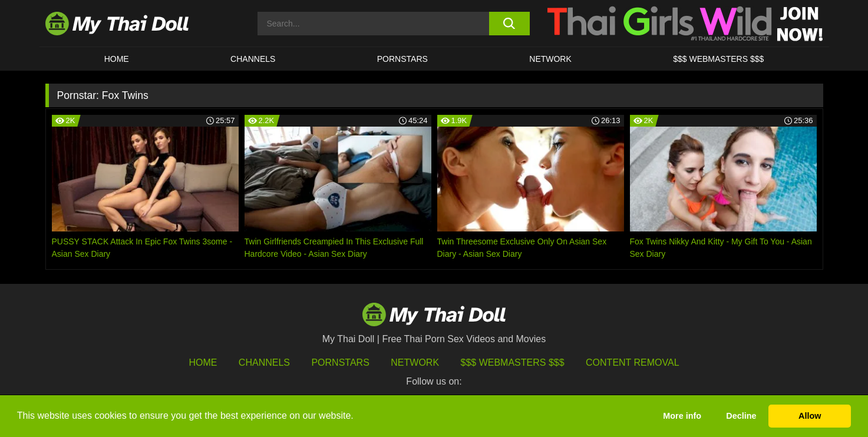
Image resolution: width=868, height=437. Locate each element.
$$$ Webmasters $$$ (513, 362)
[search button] (509, 24)
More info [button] (682, 416)
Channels (264, 362)
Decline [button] (741, 416)
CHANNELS (253, 59)
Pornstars (402, 59)
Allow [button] (810, 416)
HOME (117, 59)
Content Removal (633, 362)
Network (550, 59)
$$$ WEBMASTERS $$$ (718, 59)
